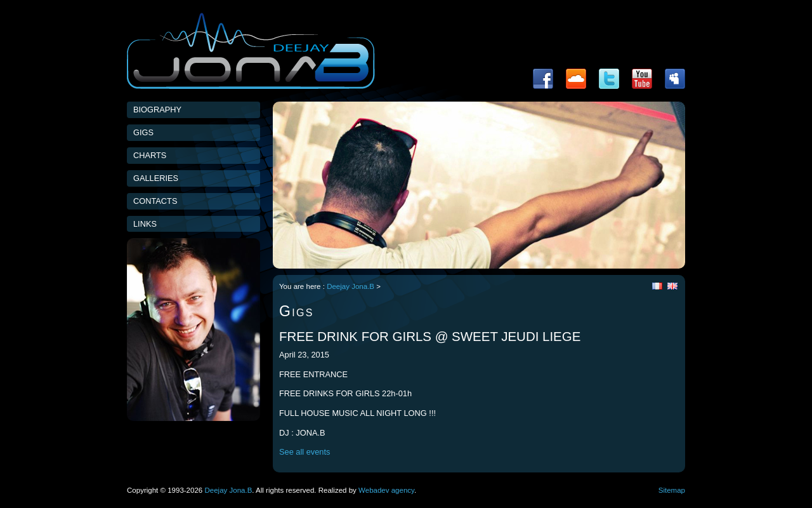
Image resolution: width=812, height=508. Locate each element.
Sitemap (672, 490)
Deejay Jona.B (350, 286)
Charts (150, 155)
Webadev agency (386, 490)
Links (145, 224)
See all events (304, 452)
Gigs (143, 132)
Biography (157, 110)
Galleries (156, 178)
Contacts (155, 201)
